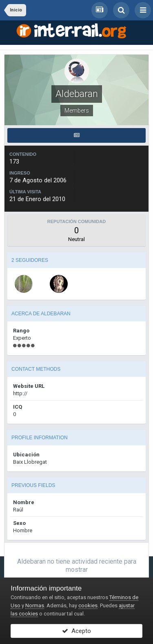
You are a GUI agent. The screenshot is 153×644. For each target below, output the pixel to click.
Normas (35, 605)
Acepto (76, 631)
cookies (88, 605)
